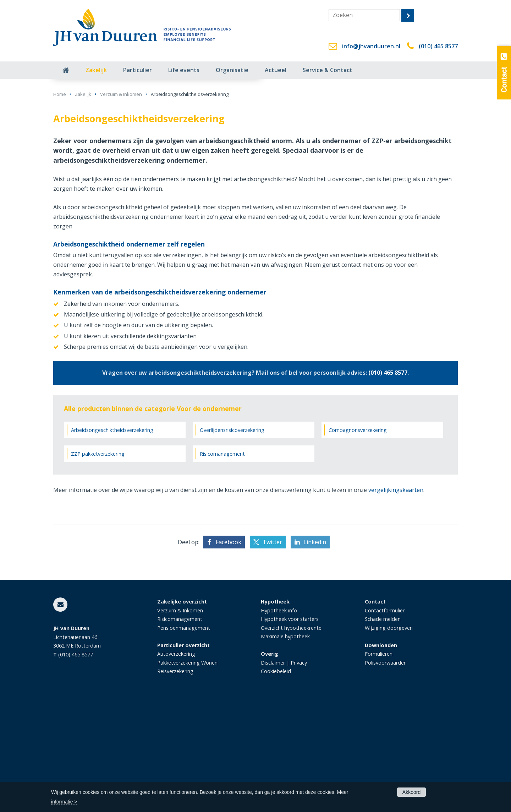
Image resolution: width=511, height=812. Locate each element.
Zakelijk (83, 202)
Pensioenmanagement (184, 736)
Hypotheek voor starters (290, 727)
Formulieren (379, 762)
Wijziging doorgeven (389, 736)
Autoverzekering (176, 762)
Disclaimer (273, 770)
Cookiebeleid (276, 779)
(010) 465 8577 (438, 46)
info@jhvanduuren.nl (371, 46)
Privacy (299, 770)
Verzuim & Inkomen (121, 202)
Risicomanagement (222, 562)
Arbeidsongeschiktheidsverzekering (112, 538)
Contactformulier (385, 718)
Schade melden (383, 727)
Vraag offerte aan (87, 165)
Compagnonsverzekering (358, 538)
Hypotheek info (279, 718)
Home (60, 202)
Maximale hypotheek (285, 744)
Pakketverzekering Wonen (187, 770)
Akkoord (411, 792)
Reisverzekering (175, 779)
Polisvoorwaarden (386, 770)
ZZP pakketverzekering (98, 562)
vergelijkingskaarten (396, 598)
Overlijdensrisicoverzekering (232, 538)
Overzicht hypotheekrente (291, 736)
